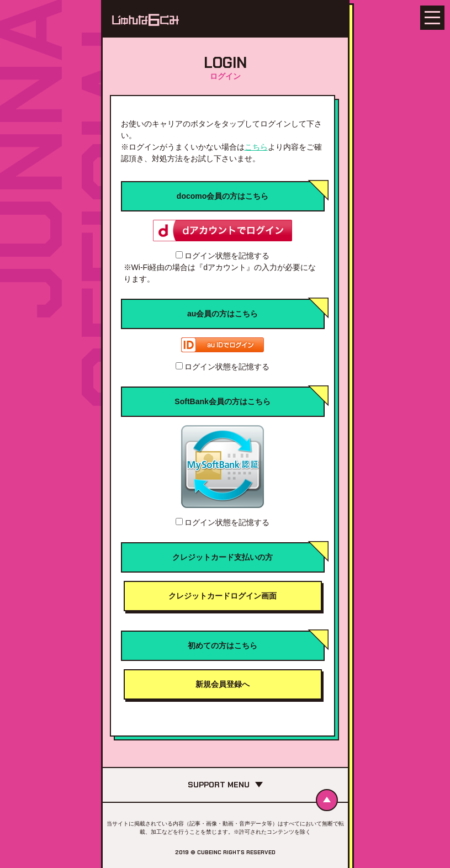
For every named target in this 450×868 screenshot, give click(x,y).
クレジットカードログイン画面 (223, 596)
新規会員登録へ (223, 684)
